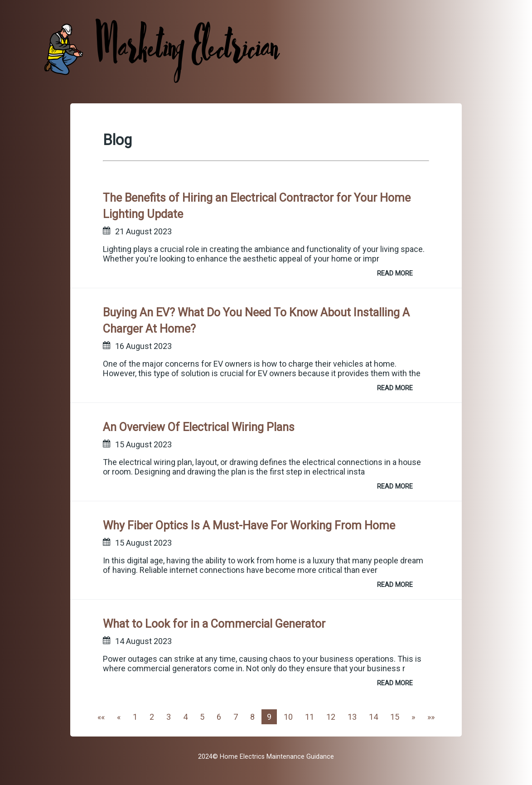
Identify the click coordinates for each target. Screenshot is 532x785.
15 (395, 717)
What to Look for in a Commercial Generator (214, 624)
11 (310, 717)
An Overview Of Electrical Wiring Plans (199, 427)
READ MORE (395, 274)
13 (352, 717)
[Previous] (119, 717)
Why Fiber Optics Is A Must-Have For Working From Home (249, 526)
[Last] (431, 717)
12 (331, 717)
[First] (101, 717)
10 (288, 717)
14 (373, 717)
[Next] (413, 717)
